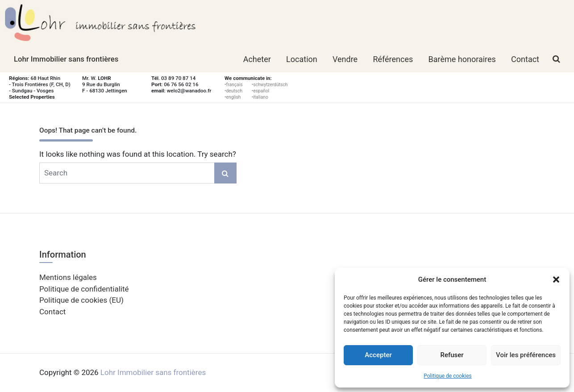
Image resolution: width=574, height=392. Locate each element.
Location (302, 59)
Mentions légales (68, 277)
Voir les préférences (526, 355)
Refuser (452, 355)
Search (225, 173)
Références (393, 59)
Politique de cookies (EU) (81, 300)
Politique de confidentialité (84, 289)
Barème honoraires (462, 59)
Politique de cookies (447, 376)
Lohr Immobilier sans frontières (66, 59)
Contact (525, 59)
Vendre (345, 59)
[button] (556, 279)
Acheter (257, 59)
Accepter (378, 355)
